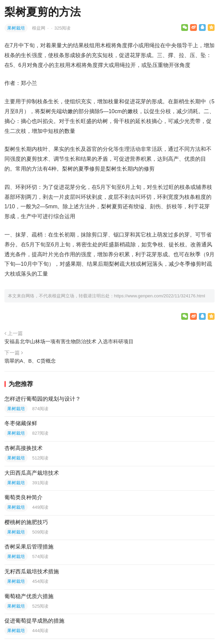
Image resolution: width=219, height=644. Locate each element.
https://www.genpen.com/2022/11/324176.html (160, 296)
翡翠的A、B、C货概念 (30, 361)
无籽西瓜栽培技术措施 (32, 571)
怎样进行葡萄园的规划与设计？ (43, 399)
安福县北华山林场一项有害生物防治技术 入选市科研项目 (69, 341)
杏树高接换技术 (24, 448)
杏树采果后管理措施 (29, 547)
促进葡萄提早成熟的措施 (34, 621)
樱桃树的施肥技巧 (26, 522)
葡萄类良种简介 (24, 497)
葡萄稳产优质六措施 (29, 596)
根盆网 (39, 28)
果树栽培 (16, 28)
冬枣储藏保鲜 (21, 423)
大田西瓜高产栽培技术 (32, 473)
